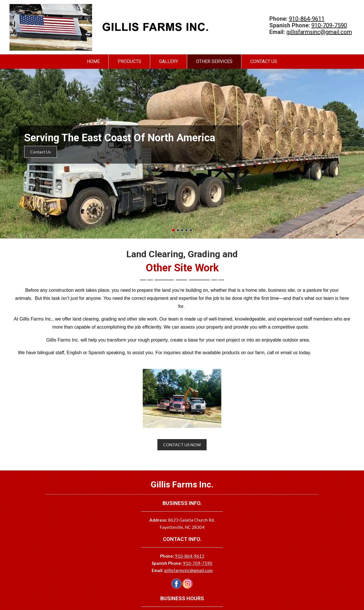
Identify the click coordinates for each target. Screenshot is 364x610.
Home (93, 61)
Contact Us (264, 61)
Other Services (214, 61)
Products (129, 61)
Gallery (169, 61)
